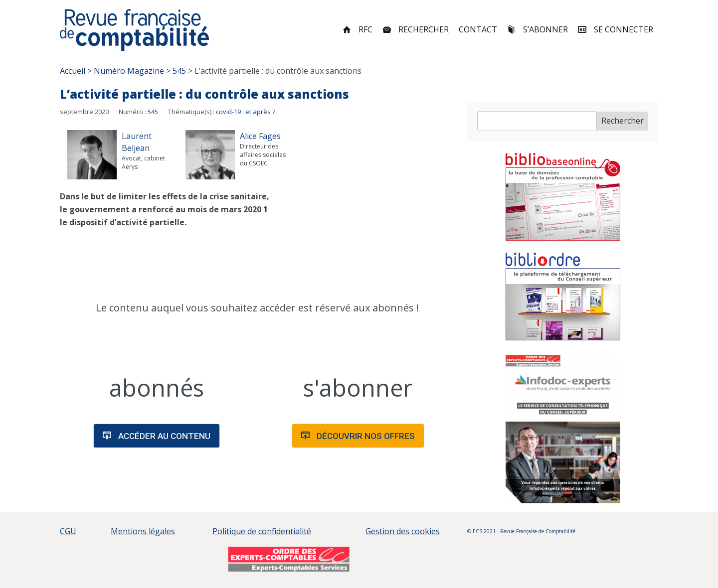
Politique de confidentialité (262, 531)
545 (153, 112)
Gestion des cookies (403, 531)
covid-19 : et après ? (246, 112)
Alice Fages (260, 136)
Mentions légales (143, 531)
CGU (68, 531)
